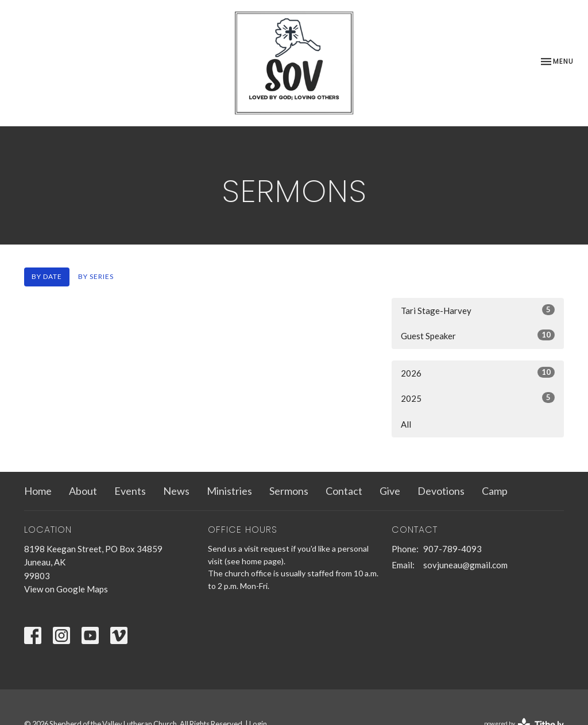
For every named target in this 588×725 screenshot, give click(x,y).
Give (390, 491)
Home (38, 491)
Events (130, 491)
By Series (96, 276)
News (176, 491)
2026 (478, 373)
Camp (495, 491)
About (83, 491)
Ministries (229, 491)
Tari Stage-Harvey (478, 310)
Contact (344, 491)
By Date (47, 276)
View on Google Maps (66, 589)
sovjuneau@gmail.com (465, 565)
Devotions (441, 491)
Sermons (289, 491)
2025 (478, 398)
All (406, 424)
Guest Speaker (478, 335)
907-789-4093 (452, 549)
